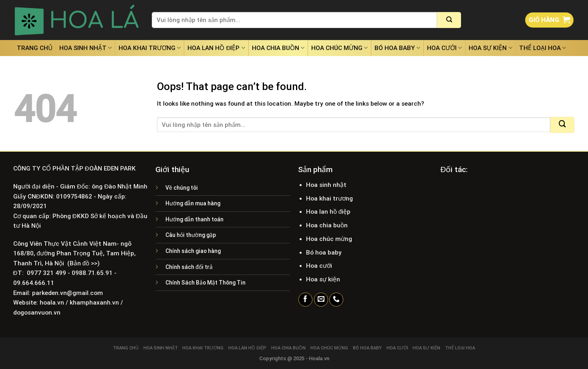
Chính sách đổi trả (189, 267)
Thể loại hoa (543, 48)
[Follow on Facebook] (305, 300)
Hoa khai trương (150, 48)
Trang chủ (35, 48)
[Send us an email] (321, 300)
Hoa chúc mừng (339, 48)
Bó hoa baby (397, 48)
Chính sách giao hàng (193, 251)
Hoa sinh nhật (86, 48)
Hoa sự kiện (490, 48)
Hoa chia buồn (278, 48)
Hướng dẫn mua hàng (193, 203)
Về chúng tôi (182, 188)
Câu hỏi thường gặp (191, 235)
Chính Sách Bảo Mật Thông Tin (205, 283)
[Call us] (336, 300)
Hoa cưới (444, 48)
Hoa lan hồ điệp (216, 48)
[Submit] (449, 20)
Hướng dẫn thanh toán (194, 219)
